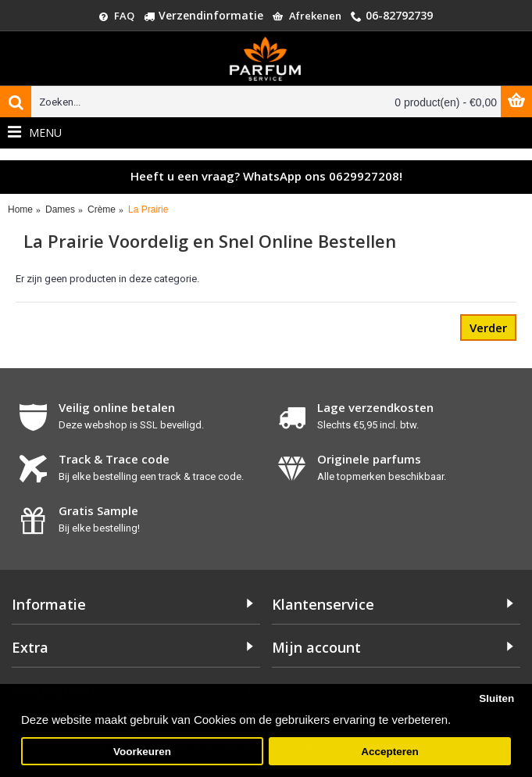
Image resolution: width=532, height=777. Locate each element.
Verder (488, 328)
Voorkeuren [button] (142, 752)
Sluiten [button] (496, 698)
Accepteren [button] (390, 752)
